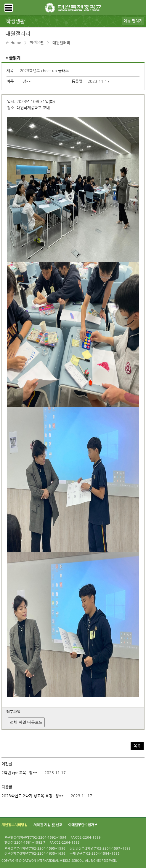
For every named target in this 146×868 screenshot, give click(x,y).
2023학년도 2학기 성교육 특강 (27, 796)
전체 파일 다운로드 (26, 722)
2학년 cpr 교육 (14, 773)
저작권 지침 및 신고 (48, 825)
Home (16, 43)
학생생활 (37, 43)
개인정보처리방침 (15, 825)
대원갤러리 (61, 43)
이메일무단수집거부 (83, 825)
